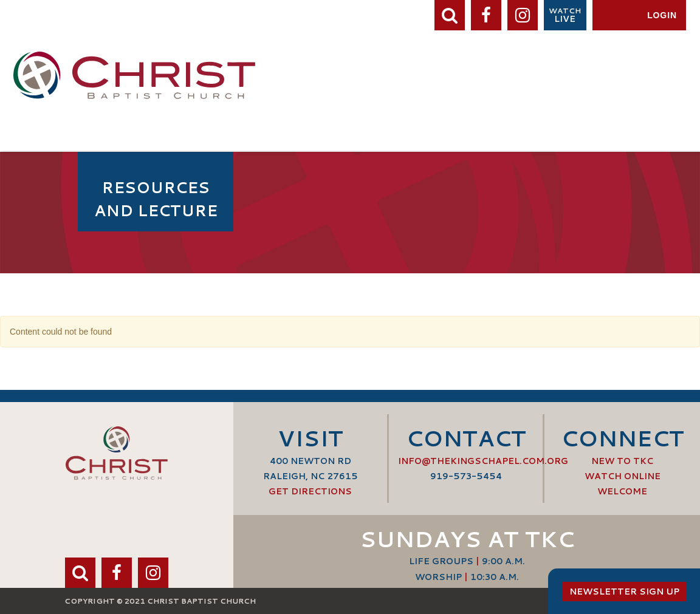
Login (662, 15)
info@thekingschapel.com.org (483, 461)
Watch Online (623, 476)
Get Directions (310, 491)
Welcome (622, 491)
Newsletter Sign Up (624, 592)
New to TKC (622, 461)
